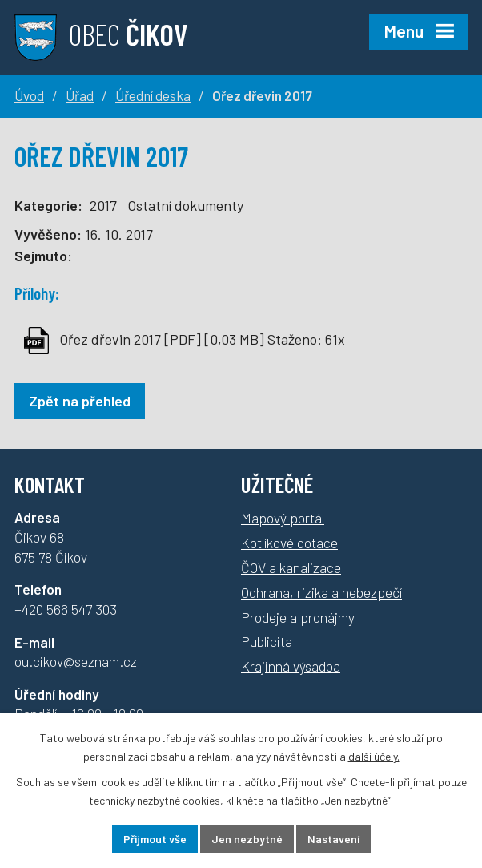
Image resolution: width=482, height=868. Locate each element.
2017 (103, 205)
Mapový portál (283, 518)
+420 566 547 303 (66, 609)
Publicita (267, 641)
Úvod (29, 95)
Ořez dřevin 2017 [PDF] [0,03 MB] (162, 338)
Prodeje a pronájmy (298, 617)
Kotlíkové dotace (289, 543)
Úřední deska (153, 95)
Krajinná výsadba (291, 666)
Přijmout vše (155, 839)
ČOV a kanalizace (291, 567)
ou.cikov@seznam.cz (76, 661)
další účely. (374, 756)
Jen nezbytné (247, 839)
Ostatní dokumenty (185, 205)
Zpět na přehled (80, 401)
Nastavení (333, 839)
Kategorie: (48, 205)
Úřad (80, 95)
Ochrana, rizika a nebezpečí (321, 592)
